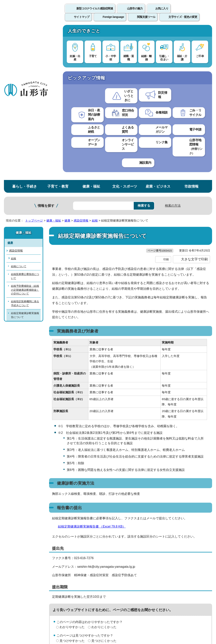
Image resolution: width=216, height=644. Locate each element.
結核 (95, 66)
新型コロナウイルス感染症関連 (95, 13)
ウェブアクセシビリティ (122, 533)
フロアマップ (14, 596)
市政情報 (191, 32)
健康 (67, 66)
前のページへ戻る (170, 521)
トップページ (34, 66)
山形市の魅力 (135, 13)
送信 (131, 503)
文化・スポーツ (125, 32)
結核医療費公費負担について (25, 122)
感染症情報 (81, 66)
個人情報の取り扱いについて (73, 533)
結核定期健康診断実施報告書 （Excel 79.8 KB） (93, 380)
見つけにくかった (104, 495)
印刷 (166, 113)
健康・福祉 (91, 32)
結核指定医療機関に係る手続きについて (25, 149)
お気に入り (162, 13)
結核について (19, 112)
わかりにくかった (104, 481)
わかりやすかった (72, 481)
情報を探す (46, 51)
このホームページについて (22, 533)
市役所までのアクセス (47, 596)
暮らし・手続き (25, 32)
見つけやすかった (72, 495)
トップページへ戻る (203, 521)
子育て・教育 (58, 32)
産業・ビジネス (158, 32)
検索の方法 (173, 51)
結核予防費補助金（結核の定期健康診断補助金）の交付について (25, 135)
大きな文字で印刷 (194, 113)
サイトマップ (160, 533)
